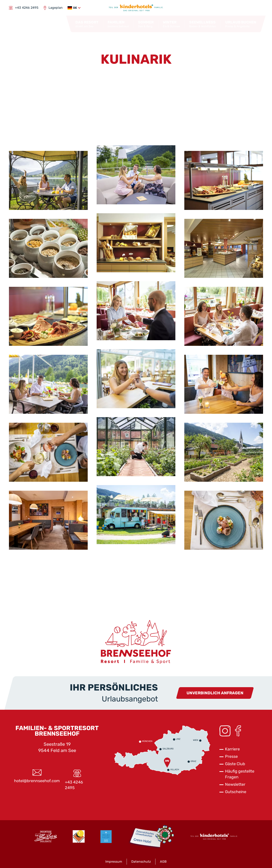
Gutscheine (236, 792)
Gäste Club (235, 764)
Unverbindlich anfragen (215, 693)
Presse (231, 756)
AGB (163, 862)
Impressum (114, 862)
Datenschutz (141, 862)
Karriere (232, 749)
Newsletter (235, 784)
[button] (74, 8)
